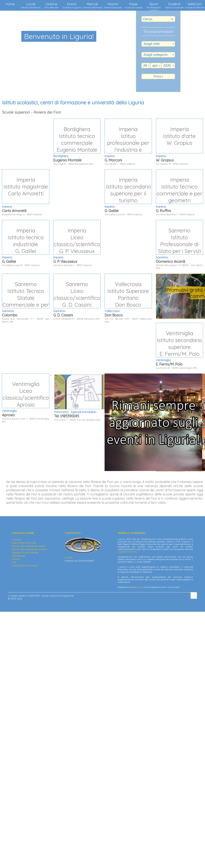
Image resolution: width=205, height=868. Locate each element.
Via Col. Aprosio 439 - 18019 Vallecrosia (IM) (128, 298)
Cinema (51, 5)
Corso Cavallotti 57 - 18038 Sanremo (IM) (77, 297)
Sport (154, 6)
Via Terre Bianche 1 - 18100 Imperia (179, 193)
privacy (139, 587)
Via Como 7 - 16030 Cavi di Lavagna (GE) (102, 398)
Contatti (17, 539)
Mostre (113, 5)
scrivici (69, 558)
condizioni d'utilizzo (128, 552)
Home (10, 4)
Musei (133, 5)
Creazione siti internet (25, 565)
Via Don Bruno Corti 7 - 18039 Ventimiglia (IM (26, 398)
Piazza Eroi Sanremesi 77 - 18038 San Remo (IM (26, 298)
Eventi (72, 5)
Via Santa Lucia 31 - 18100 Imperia (128, 193)
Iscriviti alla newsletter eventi (29, 546)
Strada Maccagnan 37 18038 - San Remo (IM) (179, 245)
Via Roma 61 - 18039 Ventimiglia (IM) (179, 346)
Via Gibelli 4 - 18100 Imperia (128, 142)
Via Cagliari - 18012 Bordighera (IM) (77, 142)
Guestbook (18, 556)
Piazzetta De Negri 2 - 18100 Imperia (26, 193)
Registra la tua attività (25, 552)
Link (14, 562)
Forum (16, 559)
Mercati (92, 5)
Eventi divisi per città (24, 543)
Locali (31, 5)
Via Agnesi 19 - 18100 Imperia (179, 142)
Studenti (174, 5)
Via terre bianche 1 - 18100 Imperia (77, 243)
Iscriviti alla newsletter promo (29, 549)
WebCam (195, 5)
